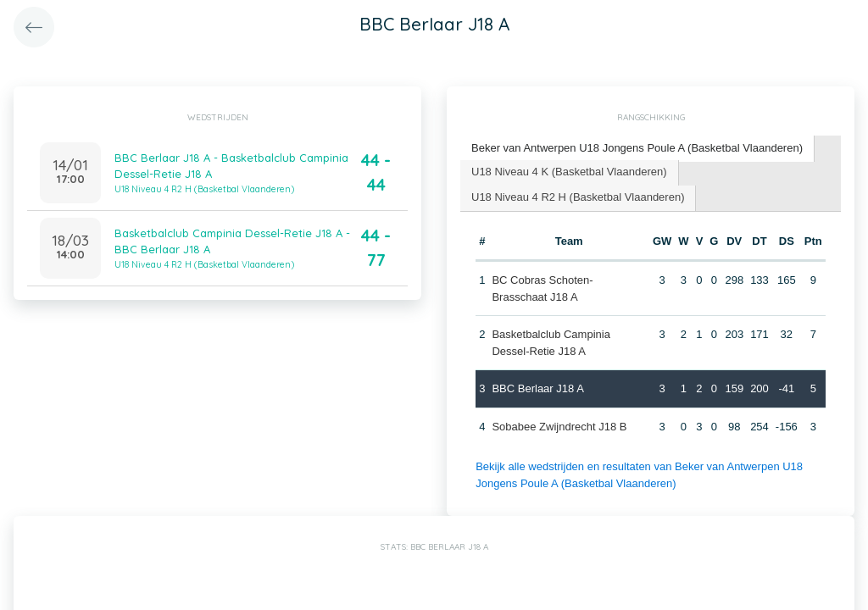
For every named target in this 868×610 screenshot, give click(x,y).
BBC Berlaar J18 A (537, 388)
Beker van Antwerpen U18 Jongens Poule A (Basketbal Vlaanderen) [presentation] (637, 148)
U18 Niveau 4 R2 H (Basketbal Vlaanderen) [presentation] (578, 197)
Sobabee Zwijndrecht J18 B (559, 427)
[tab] (637, 149)
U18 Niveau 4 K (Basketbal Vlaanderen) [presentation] (569, 172)
